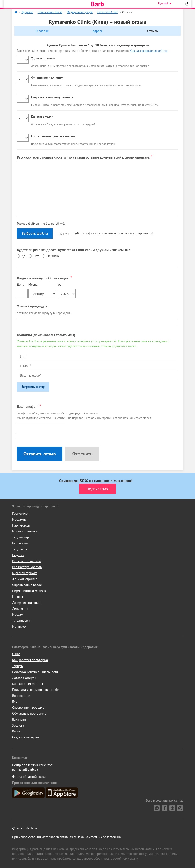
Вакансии (19, 719)
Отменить (82, 454)
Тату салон (20, 549)
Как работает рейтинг (28, 684)
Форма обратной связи (29, 777)
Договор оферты (24, 678)
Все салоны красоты (27, 561)
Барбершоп (20, 543)
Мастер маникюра (25, 531)
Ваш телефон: (29, 406)
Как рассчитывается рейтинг (149, 51)
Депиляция (20, 609)
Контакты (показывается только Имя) (46, 335)
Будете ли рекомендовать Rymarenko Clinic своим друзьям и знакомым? (73, 250)
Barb (97, 4)
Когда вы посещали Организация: (44, 278)
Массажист (20, 519)
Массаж (18, 614)
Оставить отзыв (40, 454)
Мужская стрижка (25, 573)
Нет (36, 256)
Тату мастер (21, 537)
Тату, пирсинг (22, 620)
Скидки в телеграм (26, 737)
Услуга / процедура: (32, 306)
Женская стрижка (25, 579)
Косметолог (20, 513)
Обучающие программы (29, 713)
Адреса (97, 31)
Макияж (18, 597)
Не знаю (53, 256)
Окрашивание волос (27, 585)
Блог (15, 702)
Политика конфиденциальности (35, 672)
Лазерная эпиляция (26, 603)
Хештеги (18, 725)
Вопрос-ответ (22, 696)
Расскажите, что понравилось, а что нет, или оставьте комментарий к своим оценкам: (85, 157)
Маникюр (19, 626)
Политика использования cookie (35, 690)
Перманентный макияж (29, 591)
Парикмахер (21, 525)
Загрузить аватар (33, 387)
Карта (16, 731)
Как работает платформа (30, 660)
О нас (16, 654)
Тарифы (18, 666)
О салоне (42, 31)
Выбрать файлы (35, 233)
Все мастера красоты (27, 567)
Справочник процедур (28, 707)
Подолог (18, 555)
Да (23, 256)
